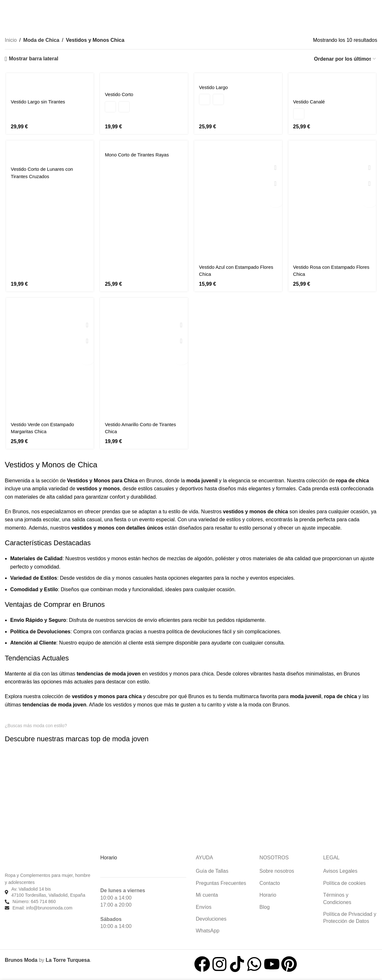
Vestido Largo (215, 88)
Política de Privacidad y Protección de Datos (350, 917)
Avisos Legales (340, 870)
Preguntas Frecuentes (221, 882)
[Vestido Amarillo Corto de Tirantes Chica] (144, 359)
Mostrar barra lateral (34, 59)
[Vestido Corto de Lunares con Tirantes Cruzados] (49, 151)
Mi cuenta (207, 894)
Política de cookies (344, 882)
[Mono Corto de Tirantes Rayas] (144, 144)
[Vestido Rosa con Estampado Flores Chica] (333, 200)
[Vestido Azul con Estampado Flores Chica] (238, 200)
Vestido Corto (120, 94)
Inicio (11, 40)
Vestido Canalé (311, 102)
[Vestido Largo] (238, 77)
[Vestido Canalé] (333, 84)
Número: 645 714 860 (34, 901)
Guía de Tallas (212, 870)
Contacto (270, 882)
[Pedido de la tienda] (345, 59)
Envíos (204, 906)
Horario (268, 894)
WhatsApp (208, 930)
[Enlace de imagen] (30, 747)
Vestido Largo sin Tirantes (39, 102)
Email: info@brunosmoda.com (42, 907)
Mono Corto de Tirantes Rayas (139, 155)
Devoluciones (211, 918)
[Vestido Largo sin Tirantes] (49, 84)
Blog (264, 906)
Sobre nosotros (277, 870)
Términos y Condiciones (337, 898)
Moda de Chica (41, 40)
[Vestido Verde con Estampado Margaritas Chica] (49, 359)
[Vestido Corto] (144, 80)
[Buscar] (6, 7)
